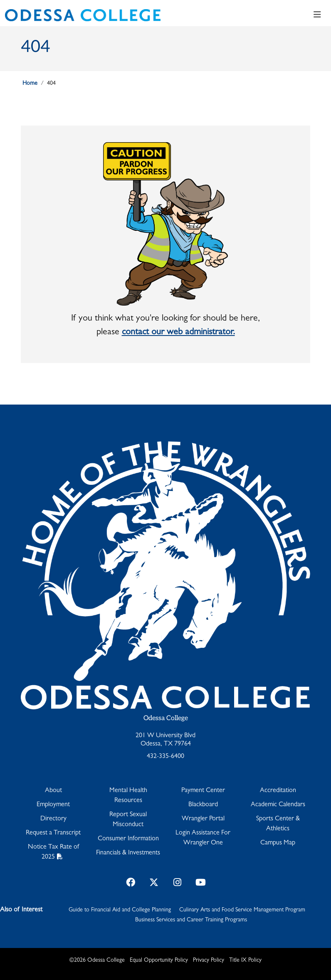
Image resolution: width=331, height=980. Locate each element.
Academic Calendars (278, 805)
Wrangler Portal (203, 819)
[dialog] (306, 955)
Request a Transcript (53, 833)
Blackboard (203, 805)
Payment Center (203, 791)
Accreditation (278, 791)
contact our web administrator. (178, 333)
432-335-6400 (165, 757)
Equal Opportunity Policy (159, 960)
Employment (53, 805)
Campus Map (278, 843)
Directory (53, 819)
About (53, 791)
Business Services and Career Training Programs (191, 920)
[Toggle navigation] (317, 15)
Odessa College (166, 718)
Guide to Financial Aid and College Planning (120, 910)
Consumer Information (128, 839)
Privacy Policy (209, 960)
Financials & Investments (128, 853)
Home (30, 84)
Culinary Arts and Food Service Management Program (242, 910)
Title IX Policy (245, 960)
